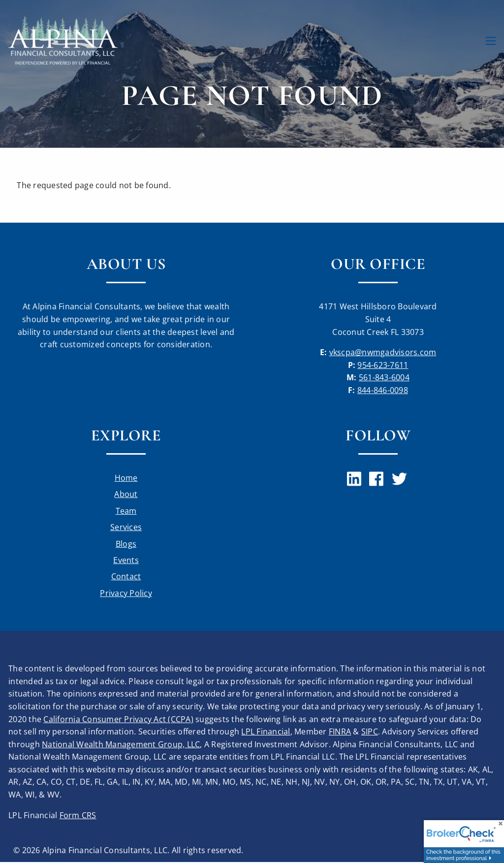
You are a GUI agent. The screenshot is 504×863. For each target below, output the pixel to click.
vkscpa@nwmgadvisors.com (383, 352)
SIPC (370, 732)
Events (126, 561)
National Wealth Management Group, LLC (121, 745)
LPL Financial (266, 732)
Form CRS (78, 816)
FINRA (340, 732)
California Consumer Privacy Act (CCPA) (118, 720)
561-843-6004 (384, 377)
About (126, 495)
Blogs (126, 544)
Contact (126, 577)
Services (126, 528)
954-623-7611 (383, 365)
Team (126, 511)
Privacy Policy (126, 594)
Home (126, 478)
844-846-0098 (383, 390)
